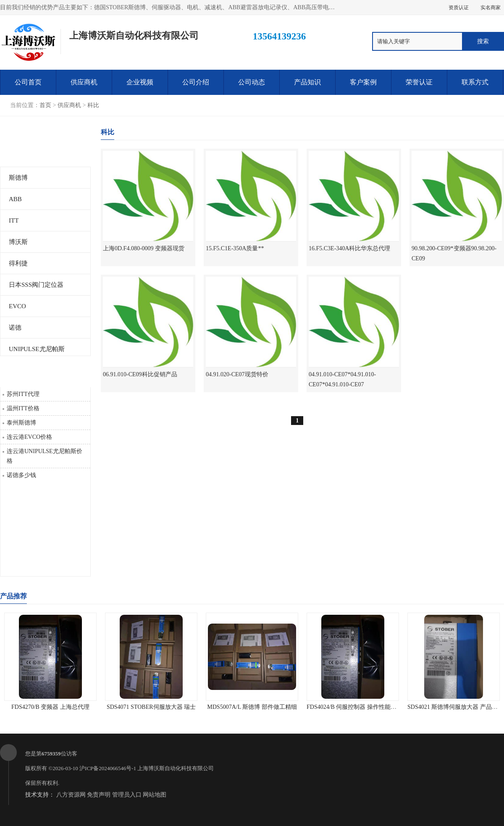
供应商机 (84, 82)
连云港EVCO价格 (29, 437)
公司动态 (252, 82)
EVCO (17, 306)
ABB (15, 199)
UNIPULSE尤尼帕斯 (37, 349)
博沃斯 (18, 242)
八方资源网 (71, 795)
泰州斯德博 (21, 423)
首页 (45, 105)
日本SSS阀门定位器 (36, 285)
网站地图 (155, 795)
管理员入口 (127, 795)
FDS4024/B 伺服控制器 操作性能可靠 (354, 707)
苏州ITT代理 (23, 394)
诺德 (15, 328)
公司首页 (28, 82)
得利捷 (18, 263)
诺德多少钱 (21, 475)
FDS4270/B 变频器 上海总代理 (50, 707)
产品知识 (307, 82)
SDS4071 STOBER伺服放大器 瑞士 (151, 707)
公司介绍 (196, 82)
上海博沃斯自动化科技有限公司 (176, 768)
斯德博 (18, 178)
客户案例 (363, 82)
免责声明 (99, 795)
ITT (14, 220)
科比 (93, 105)
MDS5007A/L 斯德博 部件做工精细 (252, 707)
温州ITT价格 (23, 408)
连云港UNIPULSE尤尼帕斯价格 (45, 456)
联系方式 (475, 82)
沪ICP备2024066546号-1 (108, 768)
